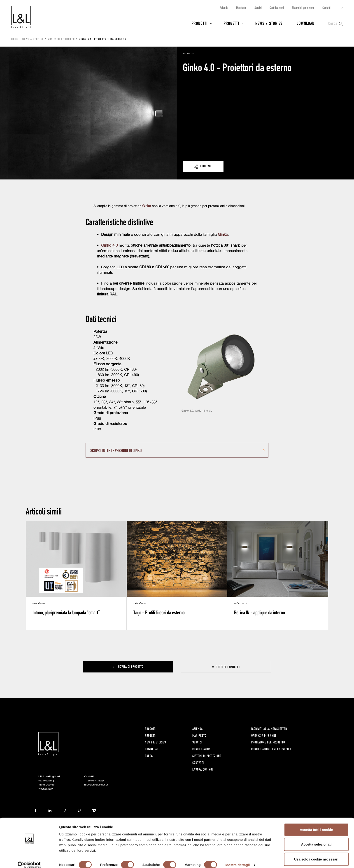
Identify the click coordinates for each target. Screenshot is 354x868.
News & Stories (269, 23)
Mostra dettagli (238, 859)
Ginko (223, 235)
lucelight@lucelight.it (97, 785)
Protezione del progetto (268, 742)
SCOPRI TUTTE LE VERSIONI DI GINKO (116, 450)
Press (149, 756)
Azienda (224, 8)
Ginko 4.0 (109, 246)
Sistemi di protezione (303, 8)
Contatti (326, 8)
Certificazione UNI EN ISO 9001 (272, 749)
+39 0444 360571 (96, 781)
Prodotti (200, 23)
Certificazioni (277, 8)
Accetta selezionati (316, 839)
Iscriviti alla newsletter (269, 729)
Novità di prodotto (61, 39)
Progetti (231, 23)
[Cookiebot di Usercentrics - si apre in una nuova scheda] (29, 859)
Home (15, 39)
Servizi (258, 8)
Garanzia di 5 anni (264, 735)
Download (305, 23)
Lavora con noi (203, 769)
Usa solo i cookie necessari (316, 853)
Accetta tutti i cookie (316, 824)
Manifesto (241, 8)
